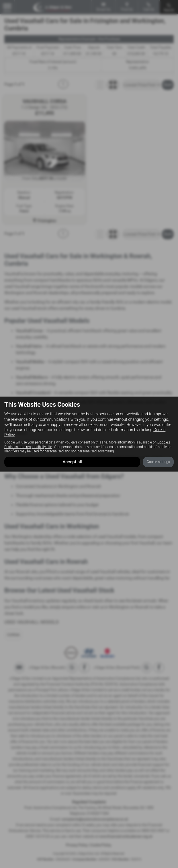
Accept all (72, 461)
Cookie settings (158, 462)
